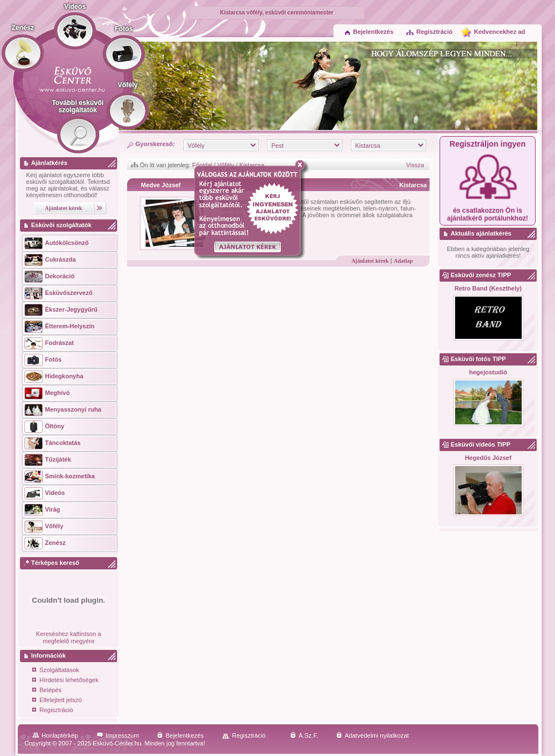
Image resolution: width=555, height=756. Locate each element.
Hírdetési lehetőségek (65, 681)
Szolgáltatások (56, 671)
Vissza (415, 165)
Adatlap (403, 261)
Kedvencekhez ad (500, 32)
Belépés (47, 691)
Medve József (161, 185)
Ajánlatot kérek (370, 261)
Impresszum (118, 735)
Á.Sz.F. (304, 735)
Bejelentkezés (369, 32)
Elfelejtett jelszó (57, 701)
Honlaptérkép (55, 735)
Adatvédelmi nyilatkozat (373, 735)
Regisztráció (429, 32)
